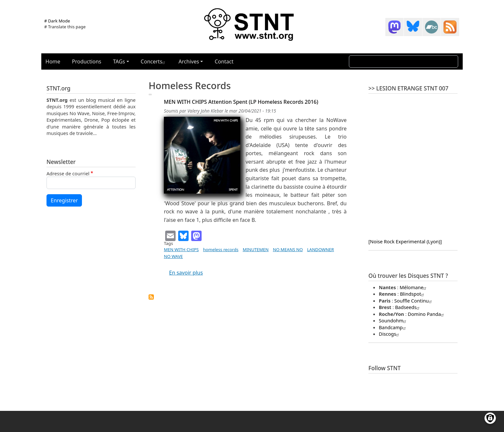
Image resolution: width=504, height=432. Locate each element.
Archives (189, 61)
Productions (86, 61)
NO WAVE (173, 256)
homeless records (221, 250)
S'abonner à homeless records (151, 297)
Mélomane (414, 287)
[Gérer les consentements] (490, 418)
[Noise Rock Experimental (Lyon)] (405, 241)
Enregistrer (64, 200)
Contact (224, 61)
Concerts (154, 61)
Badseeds (408, 307)
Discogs (390, 334)
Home (53, 61)
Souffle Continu (414, 301)
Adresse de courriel (68, 173)
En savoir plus (186, 273)
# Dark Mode (57, 21)
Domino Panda (427, 314)
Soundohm (393, 320)
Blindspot (413, 294)
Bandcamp (393, 327)
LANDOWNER (320, 250)
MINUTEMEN (256, 250)
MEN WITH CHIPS (181, 250)
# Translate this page (65, 27)
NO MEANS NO (288, 250)
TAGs (119, 61)
